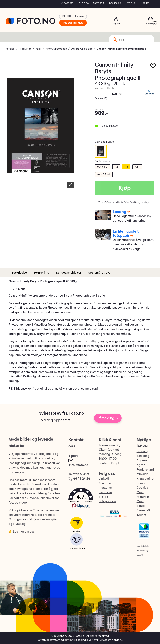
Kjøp (125, 188)
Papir (38, 49)
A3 (126, 167)
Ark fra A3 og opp (82, 49)
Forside (10, 49)
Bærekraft (143, 510)
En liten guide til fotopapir (127, 233)
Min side (84, 3)
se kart (113, 450)
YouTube (105, 483)
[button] (80, 499)
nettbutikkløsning (75, 640)
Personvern (145, 483)
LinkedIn (105, 479)
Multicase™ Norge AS (110, 640)
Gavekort (99, 3)
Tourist (141, 515)
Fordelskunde (146, 470)
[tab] (19, 273)
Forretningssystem (48, 640)
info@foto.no (79, 465)
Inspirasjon (115, 3)
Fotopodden (107, 501)
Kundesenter (67, 3)
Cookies (142, 488)
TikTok (103, 497)
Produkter (25, 49)
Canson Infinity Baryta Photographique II (122, 49)
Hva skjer (131, 3)
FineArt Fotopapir (56, 49)
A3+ (137, 167)
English (145, 3)
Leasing (119, 212)
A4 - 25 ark (104, 175)
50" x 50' (103, 167)
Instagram (106, 488)
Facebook (106, 492)
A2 (116, 167)
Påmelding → (108, 418)
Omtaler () (101, 99)
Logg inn (116, 19)
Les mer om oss (24, 532)
